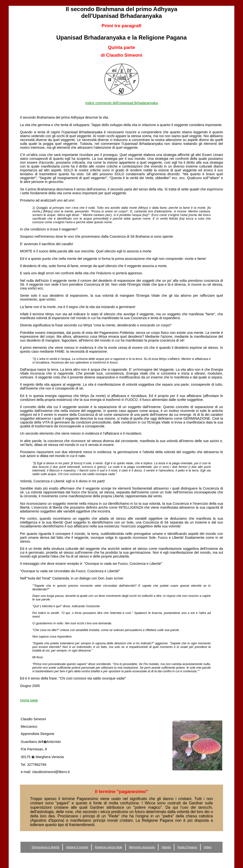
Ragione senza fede (109, 847)
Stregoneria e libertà (45, 847)
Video (208, 847)
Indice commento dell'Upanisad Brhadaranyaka (121, 103)
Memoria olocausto (142, 847)
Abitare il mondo (77, 847)
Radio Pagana (187, 847)
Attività (166, 847)
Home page (29, 700)
